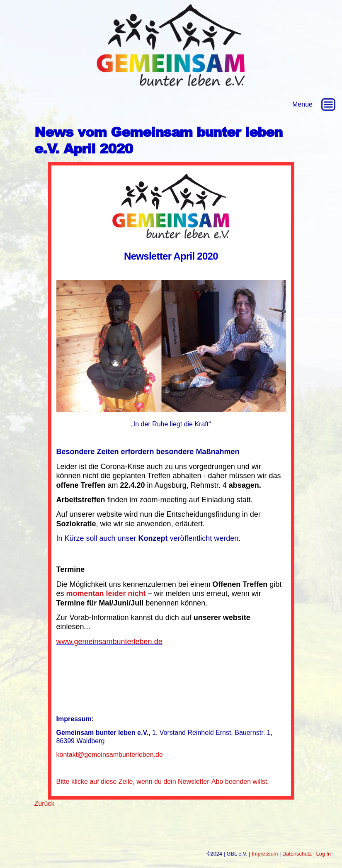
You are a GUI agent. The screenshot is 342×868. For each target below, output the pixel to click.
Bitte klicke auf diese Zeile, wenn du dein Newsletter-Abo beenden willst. (163, 782)
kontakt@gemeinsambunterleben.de (110, 755)
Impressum (265, 854)
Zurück (45, 804)
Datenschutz (297, 854)
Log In (324, 854)
